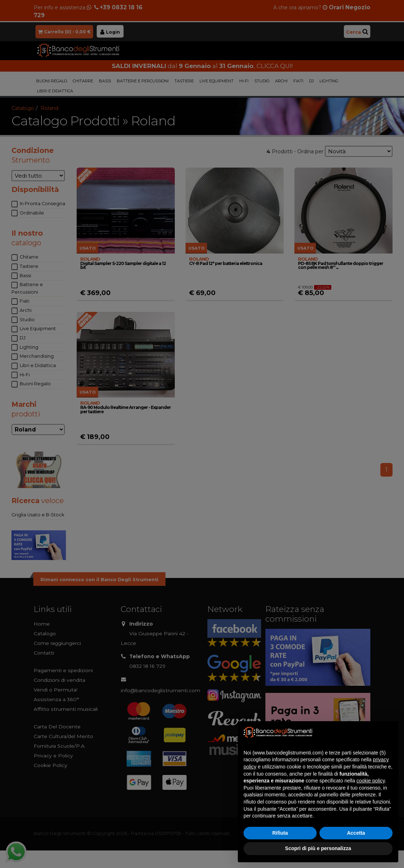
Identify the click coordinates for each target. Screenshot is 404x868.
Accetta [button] (356, 833)
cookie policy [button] (371, 781)
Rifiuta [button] (280, 833)
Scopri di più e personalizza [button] (318, 848)
